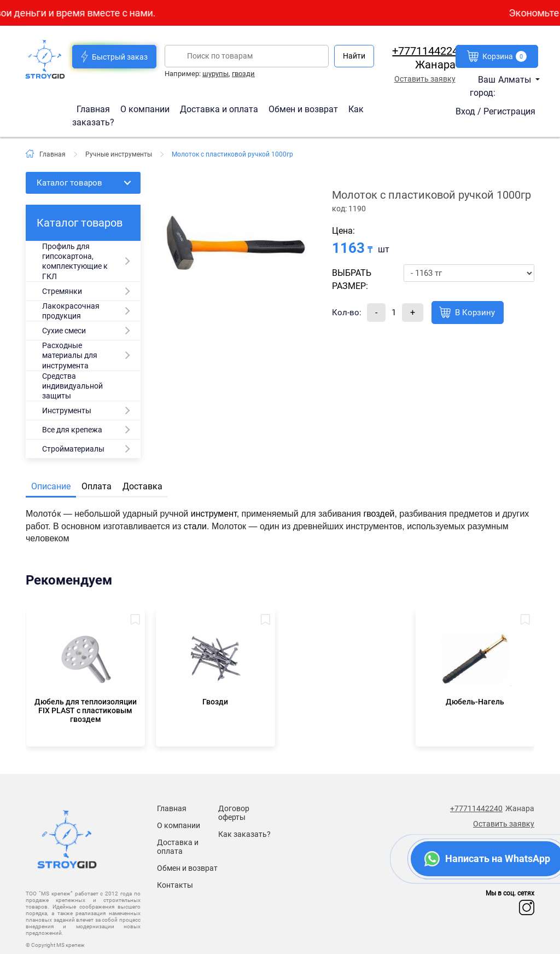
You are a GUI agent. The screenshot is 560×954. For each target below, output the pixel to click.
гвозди (243, 74)
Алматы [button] (516, 80)
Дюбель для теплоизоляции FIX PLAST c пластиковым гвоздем (86, 710)
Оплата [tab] (97, 486)
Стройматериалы (73, 449)
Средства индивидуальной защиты (72, 386)
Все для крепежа (72, 430)
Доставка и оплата (220, 109)
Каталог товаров (69, 183)
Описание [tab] (51, 486)
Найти (354, 56)
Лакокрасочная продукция (71, 311)
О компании (146, 109)
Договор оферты (234, 813)
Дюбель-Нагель (475, 702)
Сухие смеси (64, 331)
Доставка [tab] (142, 486)
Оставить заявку (425, 79)
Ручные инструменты (119, 154)
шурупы (215, 74)
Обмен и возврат (303, 109)
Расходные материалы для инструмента (70, 355)
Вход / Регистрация (495, 111)
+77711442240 (428, 51)
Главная (94, 109)
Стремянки (62, 291)
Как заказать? (244, 834)
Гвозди (215, 702)
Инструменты (67, 410)
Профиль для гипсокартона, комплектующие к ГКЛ (75, 261)
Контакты (175, 885)
